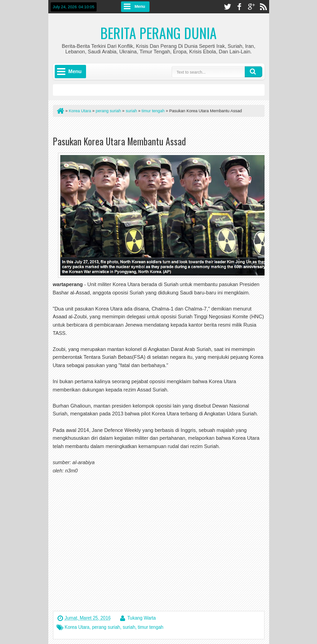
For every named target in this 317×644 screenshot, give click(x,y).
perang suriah (106, 627)
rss (263, 7)
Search (254, 72)
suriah (129, 627)
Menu (140, 6)
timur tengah (151, 627)
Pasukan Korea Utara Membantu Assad (119, 141)
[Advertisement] (161, 128)
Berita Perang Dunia (158, 33)
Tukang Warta (142, 618)
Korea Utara (77, 627)
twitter (227, 7)
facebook (239, 7)
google (251, 7)
